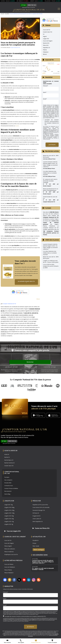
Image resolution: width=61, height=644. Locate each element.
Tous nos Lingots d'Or (12, 532)
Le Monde (47, 386)
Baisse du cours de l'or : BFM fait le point (51, 258)
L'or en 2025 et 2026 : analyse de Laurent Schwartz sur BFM (51, 266)
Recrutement (8, 492)
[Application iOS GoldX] (53, 416)
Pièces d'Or (37, 502)
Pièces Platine (8, 571)
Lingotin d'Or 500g (9, 508)
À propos (7, 478)
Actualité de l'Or (39, 537)
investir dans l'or (33, 330)
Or (44, 34)
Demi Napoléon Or (38, 522)
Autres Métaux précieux (13, 561)
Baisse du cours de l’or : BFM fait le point (51, 156)
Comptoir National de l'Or (15, 47)
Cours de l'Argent (48, 41)
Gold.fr (17, 126)
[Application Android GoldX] (38, 416)
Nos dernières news (40, 556)
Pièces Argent (8, 547)
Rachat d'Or (46, 43)
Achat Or (7, 455)
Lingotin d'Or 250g (9, 511)
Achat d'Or (18, 436)
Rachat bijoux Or (9, 461)
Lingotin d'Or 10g (9, 522)
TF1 (4, 386)
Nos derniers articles (52, 151)
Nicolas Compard (47, 186)
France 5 (37, 386)
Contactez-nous (9, 486)
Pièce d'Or (46, 45)
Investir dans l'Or (48, 32)
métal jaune (4, 330)
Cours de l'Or (47, 30)
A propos (48, 208)
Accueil (2, 14)
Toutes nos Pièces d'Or (40, 529)
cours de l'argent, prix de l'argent (10, 316)
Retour (38, 300)
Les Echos (32, 390)
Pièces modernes (9, 552)
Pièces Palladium (9, 573)
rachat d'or (12, 330)
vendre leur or (5, 332)
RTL (58, 386)
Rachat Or (7, 458)
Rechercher (45, 363)
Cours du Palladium (10, 568)
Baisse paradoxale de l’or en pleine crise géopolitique (51, 190)
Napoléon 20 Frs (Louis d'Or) (40, 505)
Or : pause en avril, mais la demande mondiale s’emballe (50, 181)
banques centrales (17, 314)
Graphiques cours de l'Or (11, 555)
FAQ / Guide (36, 547)
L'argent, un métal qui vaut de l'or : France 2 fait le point (51, 261)
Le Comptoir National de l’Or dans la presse (30, 380)
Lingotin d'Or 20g (9, 519)
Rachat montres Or (9, 464)
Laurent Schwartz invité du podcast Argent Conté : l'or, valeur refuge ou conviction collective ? (50, 247)
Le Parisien (25, 386)
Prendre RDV (8, 484)
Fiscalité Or (36, 541)
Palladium (46, 52)
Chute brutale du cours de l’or (50, 197)
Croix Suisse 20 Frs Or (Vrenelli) (41, 508)
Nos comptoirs (8, 481)
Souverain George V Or (39, 511)
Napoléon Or (47, 48)
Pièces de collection (10, 550)
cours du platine (23, 316)
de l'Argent (21, 537)
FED (11, 320)
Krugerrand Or (37, 517)
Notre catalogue (38, 550)
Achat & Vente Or (11, 451)
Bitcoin (45, 54)
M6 (12, 386)
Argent (45, 36)
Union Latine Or (37, 519)
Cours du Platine (9, 565)
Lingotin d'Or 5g (9, 525)
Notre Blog (7, 495)
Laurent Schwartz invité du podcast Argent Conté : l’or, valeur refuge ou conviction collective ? (50, 164)
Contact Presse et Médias (11, 489)
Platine (45, 50)
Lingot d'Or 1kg (8, 505)
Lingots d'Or (9, 502)
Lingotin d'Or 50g (9, 517)
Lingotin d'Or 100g (9, 514)
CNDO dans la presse (52, 240)
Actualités (7, 14)
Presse (54, 159)
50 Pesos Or (36, 514)
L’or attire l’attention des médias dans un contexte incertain (50, 173)
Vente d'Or (31, 436)
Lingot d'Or (46, 39)
